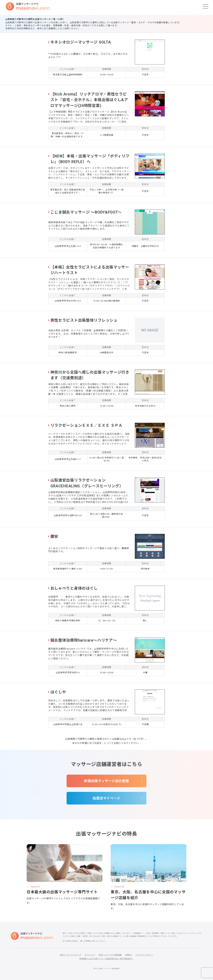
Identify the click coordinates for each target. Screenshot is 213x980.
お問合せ (129, 955)
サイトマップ (90, 955)
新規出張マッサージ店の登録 (106, 781)
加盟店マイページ (106, 798)
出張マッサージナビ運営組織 (110, 955)
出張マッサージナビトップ (70, 955)
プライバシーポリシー (144, 955)
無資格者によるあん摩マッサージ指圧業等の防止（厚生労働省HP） (106, 959)
